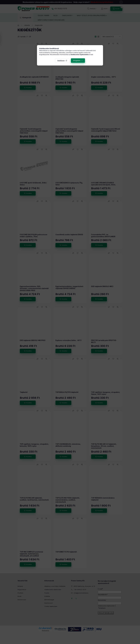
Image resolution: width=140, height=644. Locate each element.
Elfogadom (77, 60)
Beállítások (61, 60)
